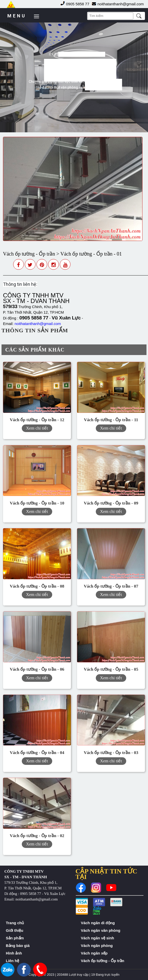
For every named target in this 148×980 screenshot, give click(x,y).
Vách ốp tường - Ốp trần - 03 (111, 753)
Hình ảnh (14, 953)
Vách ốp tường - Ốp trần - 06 (37, 669)
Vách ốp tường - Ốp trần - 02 (37, 836)
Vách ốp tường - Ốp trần (103, 961)
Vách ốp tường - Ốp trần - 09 (111, 503)
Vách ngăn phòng (97, 946)
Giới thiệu (15, 930)
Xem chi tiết (37, 428)
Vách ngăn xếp (94, 953)
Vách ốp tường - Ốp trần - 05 (111, 669)
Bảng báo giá (18, 946)
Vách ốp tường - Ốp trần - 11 (111, 420)
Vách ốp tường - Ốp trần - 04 (37, 753)
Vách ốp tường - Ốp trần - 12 (37, 420)
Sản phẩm (15, 938)
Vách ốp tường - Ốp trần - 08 (37, 586)
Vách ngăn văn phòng (101, 930)
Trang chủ (15, 923)
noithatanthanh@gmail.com (38, 324)
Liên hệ (12, 961)
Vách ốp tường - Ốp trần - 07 (111, 586)
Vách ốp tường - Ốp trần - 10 (37, 503)
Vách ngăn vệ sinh (97, 938)
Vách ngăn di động (98, 923)
